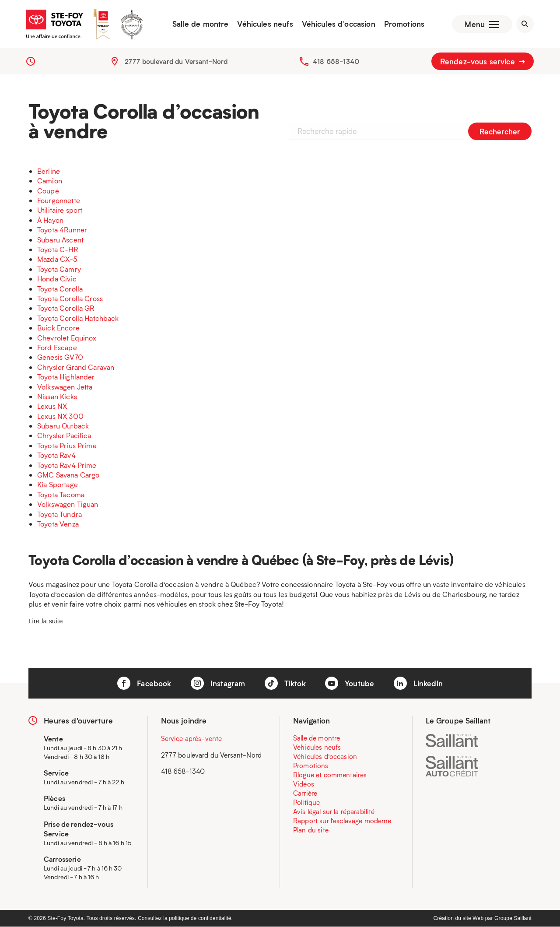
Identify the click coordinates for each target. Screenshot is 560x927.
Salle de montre (200, 24)
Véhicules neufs (265, 24)
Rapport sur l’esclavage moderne (342, 821)
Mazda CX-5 (58, 259)
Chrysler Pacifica (64, 436)
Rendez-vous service (483, 61)
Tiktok (285, 684)
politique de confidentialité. (201, 919)
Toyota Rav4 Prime (67, 465)
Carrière (305, 794)
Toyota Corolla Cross (70, 298)
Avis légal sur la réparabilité (334, 812)
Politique (306, 803)
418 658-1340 (336, 61)
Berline (49, 171)
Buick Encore (58, 328)
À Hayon (50, 220)
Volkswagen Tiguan (68, 504)
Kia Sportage (58, 485)
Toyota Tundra (59, 514)
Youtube (350, 684)
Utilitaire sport (60, 210)
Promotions (404, 24)
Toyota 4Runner (62, 230)
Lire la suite (46, 621)
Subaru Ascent (60, 240)
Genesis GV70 (60, 357)
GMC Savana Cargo (68, 475)
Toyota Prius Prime (67, 445)
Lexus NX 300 (60, 416)
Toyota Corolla (60, 289)
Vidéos (304, 784)
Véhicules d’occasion (338, 24)
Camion (50, 181)
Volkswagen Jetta (65, 387)
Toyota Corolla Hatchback (78, 318)
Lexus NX (52, 406)
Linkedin (418, 684)
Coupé (48, 191)
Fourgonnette (59, 201)
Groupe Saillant (513, 919)
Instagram (218, 684)
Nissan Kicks (57, 396)
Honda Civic (57, 279)
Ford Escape (57, 347)
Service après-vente (192, 739)
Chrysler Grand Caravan (76, 367)
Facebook (144, 684)
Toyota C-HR (58, 250)
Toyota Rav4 (56, 455)
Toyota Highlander (66, 377)
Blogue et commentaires (330, 775)
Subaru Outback (63, 426)
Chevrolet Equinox (67, 338)
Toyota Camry (59, 269)
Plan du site (311, 830)
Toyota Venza (58, 524)
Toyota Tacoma (61, 494)
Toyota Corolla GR (66, 308)
